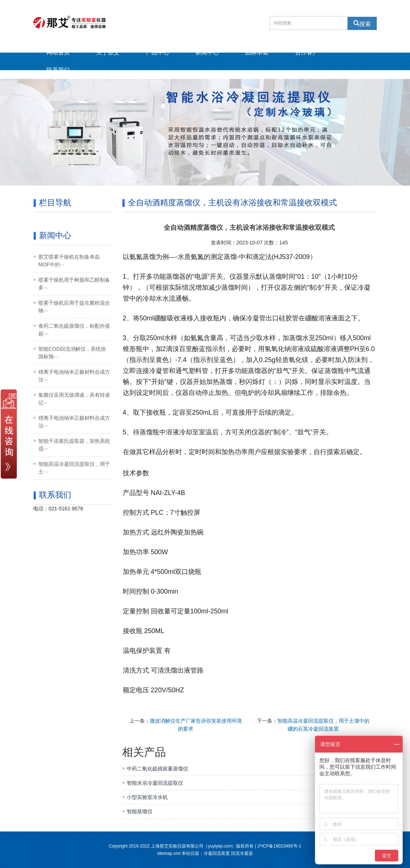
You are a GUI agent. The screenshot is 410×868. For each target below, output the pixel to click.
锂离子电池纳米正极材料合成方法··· (74, 376)
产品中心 (157, 52)
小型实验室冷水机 (147, 797)
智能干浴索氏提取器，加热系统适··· (74, 445)
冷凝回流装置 (217, 853)
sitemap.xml (169, 853)
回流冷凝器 (242, 853)
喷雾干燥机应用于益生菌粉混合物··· (74, 307)
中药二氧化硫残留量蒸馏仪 (157, 769)
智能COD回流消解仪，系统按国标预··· (72, 353)
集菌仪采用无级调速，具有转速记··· (74, 399)
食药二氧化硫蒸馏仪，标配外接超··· (74, 330)
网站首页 (58, 52)
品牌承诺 (257, 52)
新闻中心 (207, 52)
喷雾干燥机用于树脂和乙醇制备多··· (74, 284)
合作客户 (307, 52)
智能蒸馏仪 (140, 811)
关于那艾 (108, 52)
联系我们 (58, 70)
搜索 (365, 23)
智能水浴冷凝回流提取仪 (155, 783)
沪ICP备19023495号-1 (279, 846)
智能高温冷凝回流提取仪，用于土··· (74, 468)
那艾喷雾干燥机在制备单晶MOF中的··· (69, 261)
